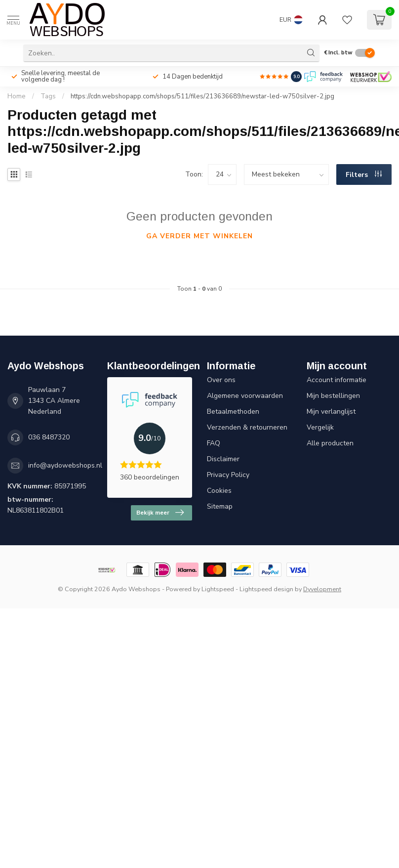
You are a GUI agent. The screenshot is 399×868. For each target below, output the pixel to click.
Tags (48, 96)
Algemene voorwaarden (245, 396)
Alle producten (330, 443)
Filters (364, 175)
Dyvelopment (322, 589)
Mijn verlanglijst (331, 412)
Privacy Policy (228, 475)
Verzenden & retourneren (247, 427)
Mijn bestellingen (333, 396)
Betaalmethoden (233, 412)
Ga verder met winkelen (199, 236)
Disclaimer (223, 459)
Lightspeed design (266, 589)
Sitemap (220, 506)
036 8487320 (49, 437)
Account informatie (337, 380)
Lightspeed (218, 589)
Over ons (221, 380)
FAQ (214, 443)
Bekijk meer (160, 513)
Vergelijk (320, 427)
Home (17, 96)
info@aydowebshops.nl (65, 465)
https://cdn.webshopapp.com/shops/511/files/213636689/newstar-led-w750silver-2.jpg (202, 96)
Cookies (219, 491)
